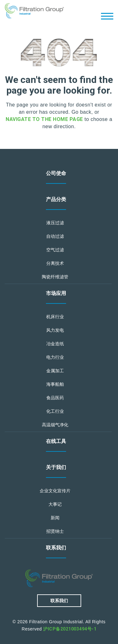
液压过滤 (55, 223)
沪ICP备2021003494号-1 (70, 629)
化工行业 (55, 411)
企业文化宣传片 (55, 491)
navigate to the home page (44, 119)
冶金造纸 (55, 344)
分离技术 (55, 263)
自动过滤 (55, 236)
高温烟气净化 (55, 425)
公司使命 (56, 173)
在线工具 (56, 441)
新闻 (55, 518)
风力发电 (55, 330)
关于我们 (56, 467)
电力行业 (55, 357)
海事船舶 (55, 384)
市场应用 (56, 293)
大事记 (55, 504)
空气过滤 (55, 250)
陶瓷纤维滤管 (55, 277)
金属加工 (55, 371)
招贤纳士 (55, 531)
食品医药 (55, 398)
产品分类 (56, 199)
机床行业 (55, 317)
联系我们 (56, 548)
